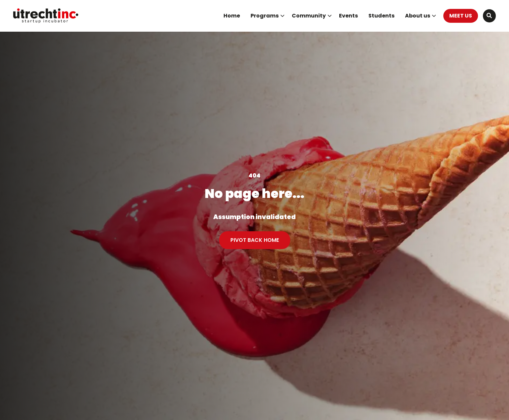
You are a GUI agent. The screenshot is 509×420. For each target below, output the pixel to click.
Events (348, 16)
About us (421, 16)
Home (232, 16)
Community (312, 16)
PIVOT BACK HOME (255, 240)
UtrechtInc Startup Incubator (46, 16)
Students (381, 16)
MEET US (461, 16)
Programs (268, 16)
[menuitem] (232, 16)
